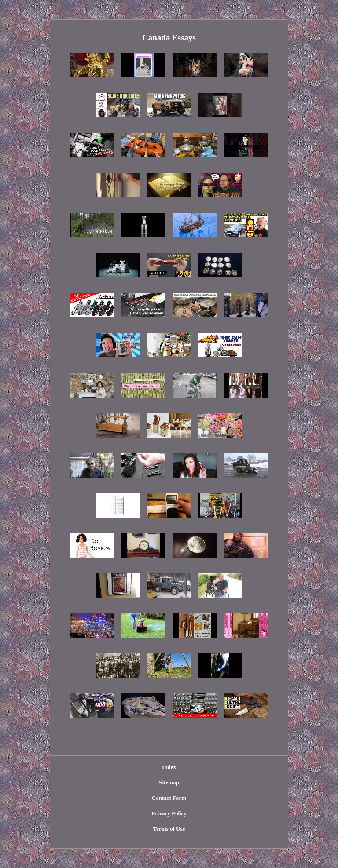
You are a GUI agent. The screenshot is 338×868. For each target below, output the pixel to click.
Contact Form (169, 798)
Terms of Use (169, 829)
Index (169, 767)
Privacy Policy (169, 813)
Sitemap (169, 782)
